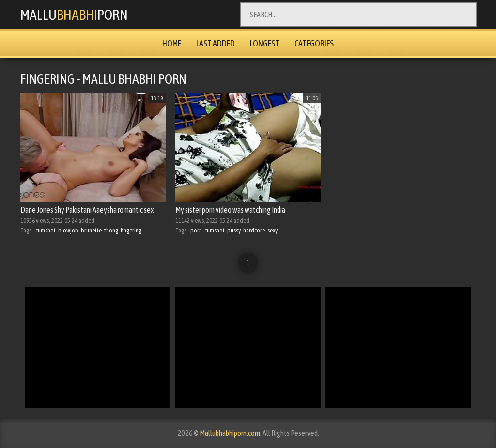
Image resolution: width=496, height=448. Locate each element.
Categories (314, 43)
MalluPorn (74, 15)
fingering (131, 230)
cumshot (46, 230)
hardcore (254, 230)
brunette (91, 230)
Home (172, 43)
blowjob (68, 230)
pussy (234, 230)
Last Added (216, 43)
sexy (272, 230)
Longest (265, 43)
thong (111, 230)
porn (196, 230)
